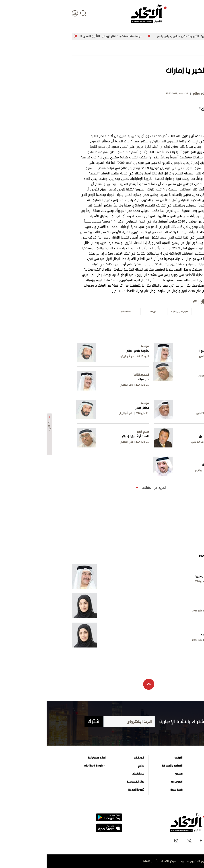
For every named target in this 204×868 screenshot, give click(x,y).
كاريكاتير (92, 758)
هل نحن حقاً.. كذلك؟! (165, 635)
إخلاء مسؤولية (50, 758)
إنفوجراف (130, 782)
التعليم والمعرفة (126, 766)
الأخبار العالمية (166, 766)
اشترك (47, 722)
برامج (94, 766)
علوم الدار (168, 758)
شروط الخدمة (90, 790)
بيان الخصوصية (89, 782)
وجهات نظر (167, 790)
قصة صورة (130, 790)
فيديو (132, 774)
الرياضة (170, 782)
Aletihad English (48, 766)
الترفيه (132, 758)
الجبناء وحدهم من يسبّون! (163, 576)
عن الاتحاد (92, 774)
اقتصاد (170, 774)
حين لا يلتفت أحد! (167, 606)
